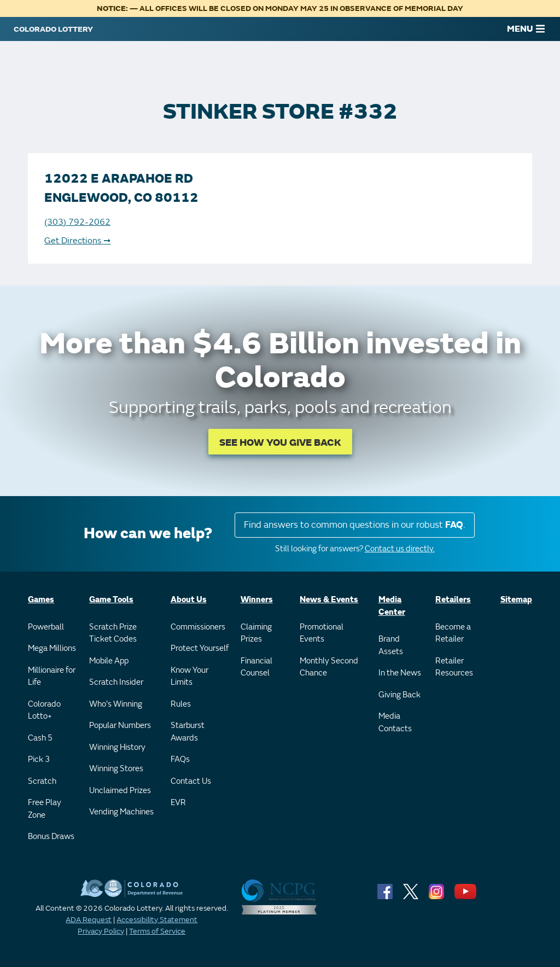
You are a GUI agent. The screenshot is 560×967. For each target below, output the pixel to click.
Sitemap (516, 600)
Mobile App (109, 661)
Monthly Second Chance (329, 667)
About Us (189, 600)
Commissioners (198, 627)
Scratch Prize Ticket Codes (113, 633)
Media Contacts (395, 723)
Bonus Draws (51, 837)
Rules (181, 704)
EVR (178, 803)
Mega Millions (52, 648)
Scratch (42, 781)
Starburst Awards (188, 732)
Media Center (392, 606)
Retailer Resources (454, 667)
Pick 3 (39, 759)
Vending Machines (121, 812)
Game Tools (111, 600)
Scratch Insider (116, 682)
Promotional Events (322, 633)
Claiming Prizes (256, 633)
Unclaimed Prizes (120, 791)
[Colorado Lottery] (53, 29)
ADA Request (89, 920)
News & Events (329, 600)
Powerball (46, 627)
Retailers (453, 600)
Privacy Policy (101, 931)
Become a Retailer (453, 633)
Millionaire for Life (52, 677)
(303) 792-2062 (77, 222)
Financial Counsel (256, 667)
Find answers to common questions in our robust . (355, 525)
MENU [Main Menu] (526, 29)
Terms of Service (157, 931)
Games (41, 600)
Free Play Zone (45, 809)
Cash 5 (40, 738)
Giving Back (399, 695)
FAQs (180, 759)
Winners (257, 600)
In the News (400, 673)
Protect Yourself (200, 648)
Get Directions (77, 241)
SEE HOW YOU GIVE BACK (280, 443)
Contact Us (191, 781)
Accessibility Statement (157, 920)
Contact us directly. (400, 549)
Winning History (117, 747)
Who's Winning (116, 704)
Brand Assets (391, 645)
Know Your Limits (189, 677)
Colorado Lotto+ (44, 710)
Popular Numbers (120, 726)
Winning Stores (116, 769)
